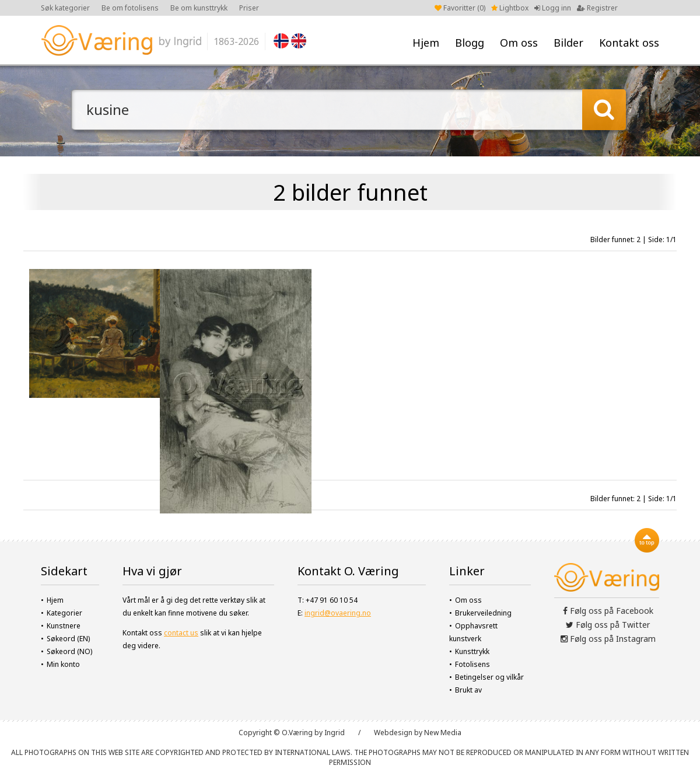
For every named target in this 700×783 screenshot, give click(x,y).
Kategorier (64, 613)
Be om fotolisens (130, 8)
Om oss (519, 43)
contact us (181, 633)
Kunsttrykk (472, 651)
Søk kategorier (65, 8)
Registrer (597, 8)
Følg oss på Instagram (608, 639)
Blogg (470, 43)
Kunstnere (64, 626)
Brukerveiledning (483, 613)
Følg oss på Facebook (608, 611)
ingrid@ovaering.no (338, 613)
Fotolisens (473, 664)
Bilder (568, 43)
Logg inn (553, 8)
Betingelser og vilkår (489, 677)
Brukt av (468, 690)
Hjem (426, 43)
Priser (249, 8)
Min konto (63, 664)
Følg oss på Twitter (608, 625)
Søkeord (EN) (68, 639)
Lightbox (510, 8)
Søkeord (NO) (69, 651)
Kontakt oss (629, 43)
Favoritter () (460, 8)
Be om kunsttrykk (199, 8)
